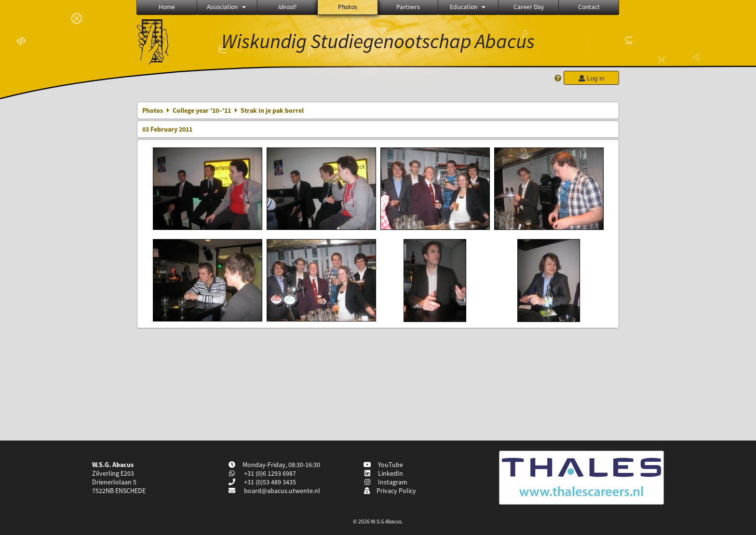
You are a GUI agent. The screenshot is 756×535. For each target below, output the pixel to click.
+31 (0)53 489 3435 (269, 482)
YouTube (384, 465)
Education (468, 7)
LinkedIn (384, 473)
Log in (591, 78)
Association (227, 7)
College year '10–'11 (202, 110)
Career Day (529, 7)
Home (167, 7)
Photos (348, 7)
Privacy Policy (390, 491)
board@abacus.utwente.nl (282, 491)
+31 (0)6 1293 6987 (269, 473)
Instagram (386, 482)
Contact (589, 7)
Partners (408, 7)
